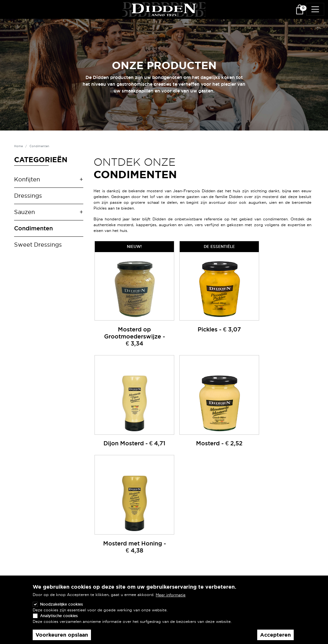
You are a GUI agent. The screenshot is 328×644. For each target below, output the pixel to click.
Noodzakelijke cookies (61, 604)
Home (18, 146)
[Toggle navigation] (315, 9)
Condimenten (33, 228)
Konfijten (27, 179)
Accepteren (275, 635)
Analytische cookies (59, 616)
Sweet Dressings (38, 244)
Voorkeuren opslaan (62, 635)
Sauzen (25, 212)
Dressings (28, 195)
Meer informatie (171, 595)
